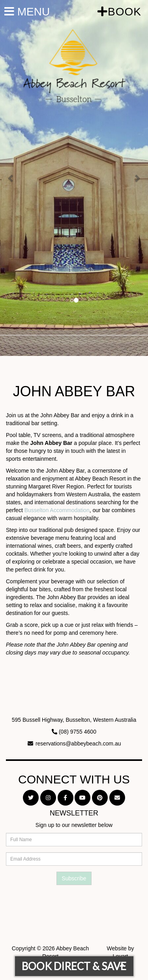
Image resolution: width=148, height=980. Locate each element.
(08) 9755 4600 (78, 732)
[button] (11, 178)
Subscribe (74, 878)
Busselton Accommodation (57, 510)
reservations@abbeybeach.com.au (78, 744)
